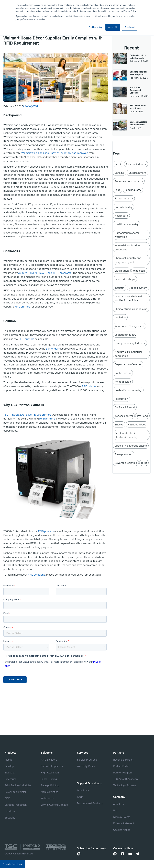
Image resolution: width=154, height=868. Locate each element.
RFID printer (89, 386)
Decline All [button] (130, 27)
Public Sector (123, 373)
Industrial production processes (127, 247)
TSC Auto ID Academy (126, 779)
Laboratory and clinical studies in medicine (128, 298)
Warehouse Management (129, 326)
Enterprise (10, 779)
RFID (35, 106)
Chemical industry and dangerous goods (128, 260)
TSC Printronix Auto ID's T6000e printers (27, 415)
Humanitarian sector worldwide (127, 235)
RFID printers (22, 306)
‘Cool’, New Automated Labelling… (135, 90)
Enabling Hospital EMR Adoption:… (138, 73)
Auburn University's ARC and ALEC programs (45, 273)
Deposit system (138, 288)
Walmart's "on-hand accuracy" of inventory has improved (55, 153)
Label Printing (49, 779)
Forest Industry (124, 198)
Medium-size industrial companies (128, 354)
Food (118, 190)
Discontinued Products (90, 804)
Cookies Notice (122, 830)
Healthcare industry (126, 224)
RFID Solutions (49, 760)
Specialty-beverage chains (131, 446)
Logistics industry (125, 335)
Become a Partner (123, 760)
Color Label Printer (15, 792)
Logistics (120, 317)
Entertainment (137, 173)
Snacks (119, 424)
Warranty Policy (86, 766)
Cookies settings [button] (96, 27)
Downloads (83, 791)
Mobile (8, 760)
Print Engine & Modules (18, 786)
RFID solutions (36, 574)
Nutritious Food (137, 424)
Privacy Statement (124, 824)
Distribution (122, 270)
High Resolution (50, 773)
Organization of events (128, 364)
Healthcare (121, 215)
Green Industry (123, 207)
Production (121, 399)
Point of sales (123, 381)
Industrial (10, 773)
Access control (124, 416)
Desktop (9, 766)
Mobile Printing (50, 792)
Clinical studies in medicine (131, 309)
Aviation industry (136, 164)
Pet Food (142, 416)
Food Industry (133, 190)
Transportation (123, 454)
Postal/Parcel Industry (128, 390)
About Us (118, 804)
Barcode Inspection (16, 805)
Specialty (10, 818)
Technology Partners (125, 786)
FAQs (80, 797)
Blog (116, 811)
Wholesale (139, 270)
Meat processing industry (130, 343)
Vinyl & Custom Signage (54, 805)
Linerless (10, 811)
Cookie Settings (12, 864)
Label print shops (125, 279)
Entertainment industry (129, 181)
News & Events (122, 817)
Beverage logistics (126, 463)
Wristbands (47, 798)
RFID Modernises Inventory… (138, 107)
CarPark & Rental (125, 407)
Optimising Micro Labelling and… (138, 57)
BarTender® (53, 348)
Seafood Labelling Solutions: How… (138, 123)
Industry (120, 288)
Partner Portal (121, 766)
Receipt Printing (50, 786)
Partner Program (123, 773)
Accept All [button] (113, 27)
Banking (119, 173)
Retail (28, 106)
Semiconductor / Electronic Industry (126, 435)
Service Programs (87, 760)
